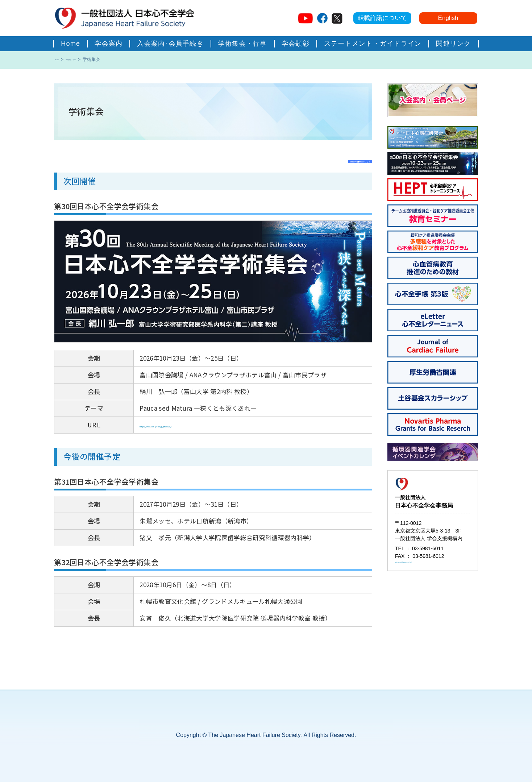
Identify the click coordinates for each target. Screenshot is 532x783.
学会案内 (109, 43)
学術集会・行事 (243, 43)
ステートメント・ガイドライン (373, 43)
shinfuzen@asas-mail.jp (422, 567)
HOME (62, 60)
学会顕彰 (296, 43)
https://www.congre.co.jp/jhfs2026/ (193, 426)
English (448, 18)
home (70, 43)
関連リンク (453, 43)
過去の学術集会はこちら (331, 160)
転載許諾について (382, 18)
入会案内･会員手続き (170, 43)
